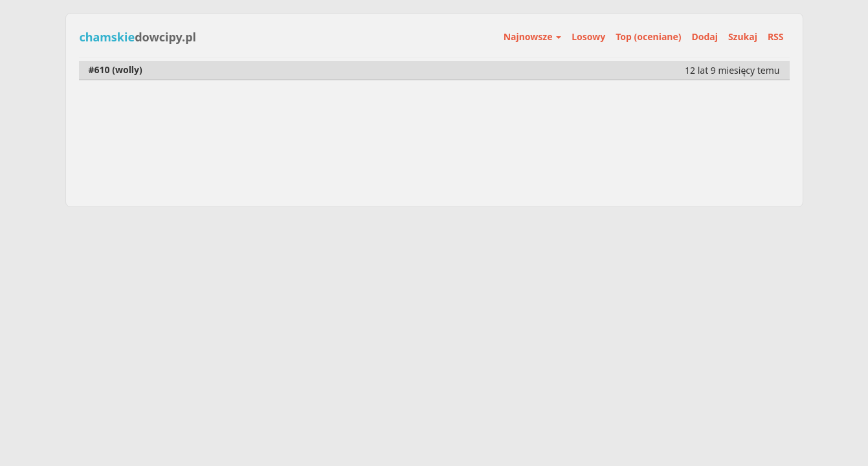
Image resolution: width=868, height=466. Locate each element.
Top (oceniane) (648, 37)
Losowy (588, 37)
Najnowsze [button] (532, 37)
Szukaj (743, 37)
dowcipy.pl (138, 37)
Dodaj (705, 37)
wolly (127, 70)
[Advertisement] (434, 301)
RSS (776, 37)
